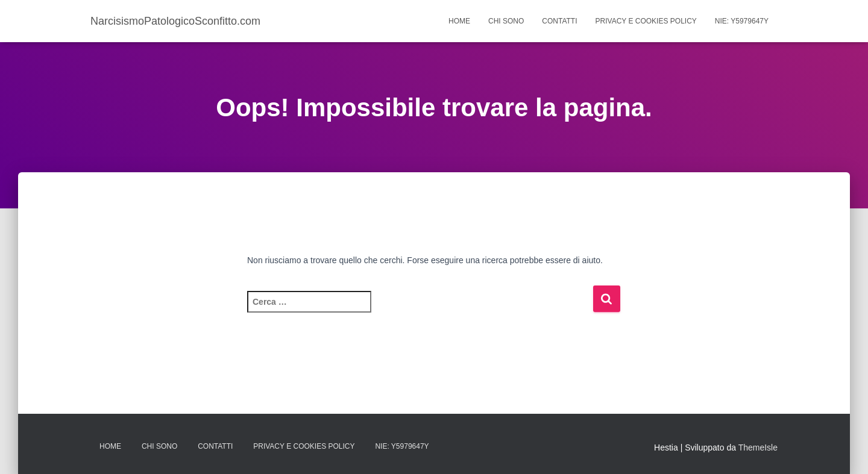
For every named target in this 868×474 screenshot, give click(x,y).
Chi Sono (506, 21)
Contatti (559, 21)
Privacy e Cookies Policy (646, 21)
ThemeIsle (758, 447)
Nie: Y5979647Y (742, 21)
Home (459, 21)
